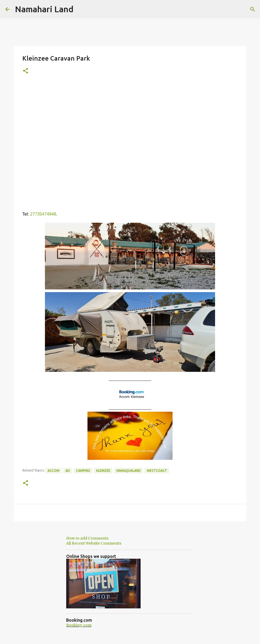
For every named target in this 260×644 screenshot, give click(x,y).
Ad (68, 471)
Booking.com (79, 625)
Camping (83, 471)
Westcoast (157, 471)
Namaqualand (129, 471)
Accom (53, 471)
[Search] (253, 9)
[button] (26, 71)
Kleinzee (103, 471)
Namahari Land (44, 9)
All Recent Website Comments (94, 543)
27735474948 (43, 214)
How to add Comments (87, 538)
